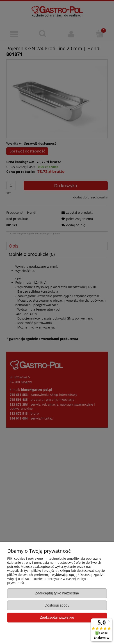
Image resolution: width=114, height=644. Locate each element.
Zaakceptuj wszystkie (57, 617)
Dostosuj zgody (57, 605)
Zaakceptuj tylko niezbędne (57, 593)
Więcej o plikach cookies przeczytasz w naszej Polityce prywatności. (48, 581)
